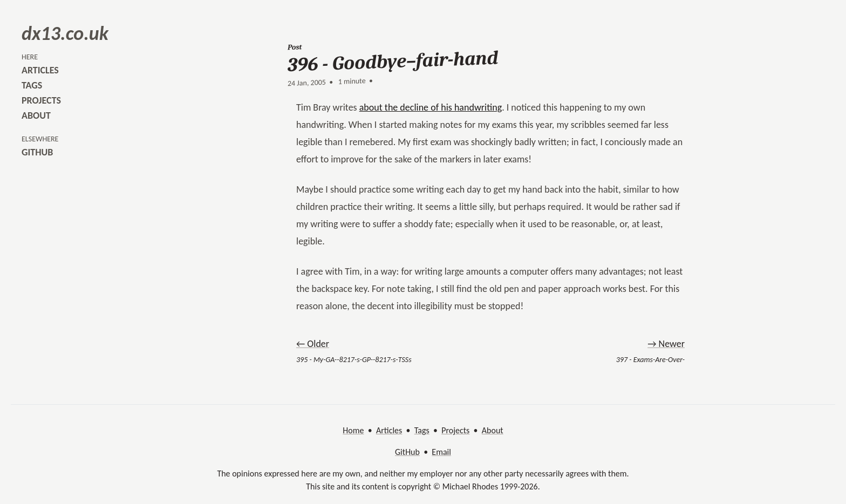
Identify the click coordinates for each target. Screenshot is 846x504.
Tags (422, 430)
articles (40, 70)
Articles (389, 430)
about (36, 115)
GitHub (407, 452)
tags (32, 85)
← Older (313, 344)
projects (41, 100)
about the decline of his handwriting (431, 107)
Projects (455, 430)
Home (353, 430)
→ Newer (666, 344)
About (493, 430)
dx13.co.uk (65, 33)
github (37, 152)
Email (441, 452)
